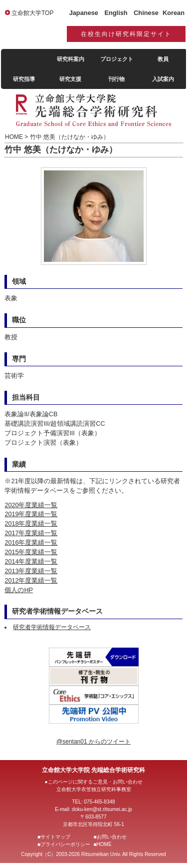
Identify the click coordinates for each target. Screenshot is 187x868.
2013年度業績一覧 (31, 571)
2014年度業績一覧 (31, 562)
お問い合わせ (112, 837)
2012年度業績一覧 (31, 581)
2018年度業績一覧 (31, 524)
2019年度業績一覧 (31, 514)
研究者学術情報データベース (52, 627)
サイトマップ (55, 837)
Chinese (146, 13)
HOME (104, 844)
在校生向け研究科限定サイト (126, 34)
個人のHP (19, 590)
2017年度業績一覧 (31, 533)
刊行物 (116, 79)
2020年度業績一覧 (31, 505)
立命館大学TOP (32, 13)
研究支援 (70, 79)
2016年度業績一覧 (31, 543)
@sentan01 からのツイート (93, 742)
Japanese (84, 13)
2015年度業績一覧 (31, 552)
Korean (174, 13)
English (116, 13)
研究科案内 (71, 59)
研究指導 (24, 79)
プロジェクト (117, 59)
